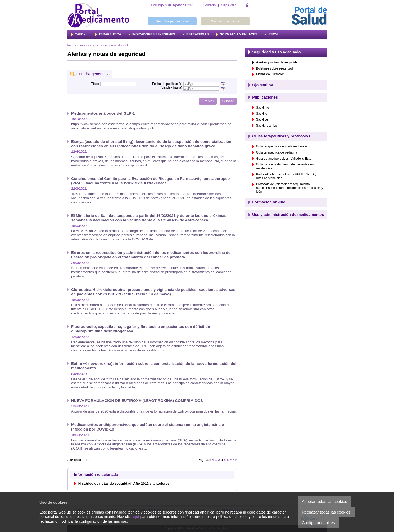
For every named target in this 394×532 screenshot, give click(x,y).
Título (95, 84)
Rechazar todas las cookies (326, 512)
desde (166, 87)
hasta (177, 87)
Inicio (71, 45)
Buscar (228, 101)
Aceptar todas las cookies (325, 501)
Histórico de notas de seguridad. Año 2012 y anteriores (124, 484)
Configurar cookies (318, 523)
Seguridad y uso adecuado (112, 45)
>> (235, 460)
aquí (135, 517)
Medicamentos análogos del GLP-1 (103, 113)
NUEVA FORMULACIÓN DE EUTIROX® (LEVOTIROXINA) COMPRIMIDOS (137, 401)
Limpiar (208, 101)
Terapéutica (85, 45)
